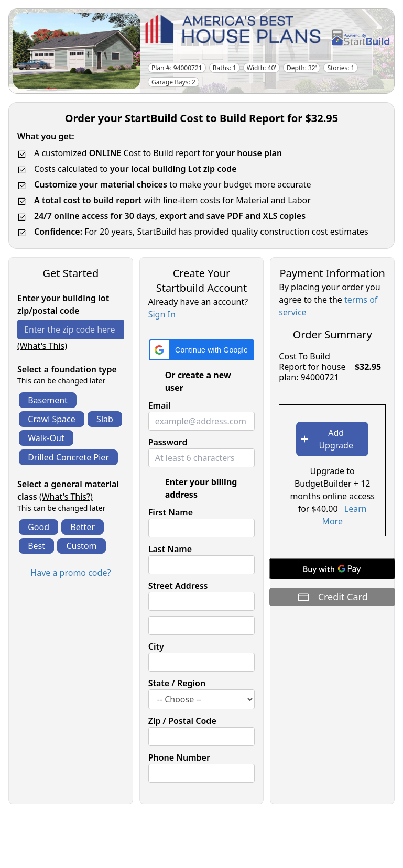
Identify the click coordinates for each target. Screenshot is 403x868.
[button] (201, 350)
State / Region (177, 683)
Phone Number (179, 757)
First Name (171, 512)
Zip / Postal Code (182, 721)
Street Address (178, 586)
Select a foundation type (67, 369)
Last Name (170, 549)
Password (168, 442)
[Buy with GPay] (332, 569)
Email (160, 405)
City (156, 646)
